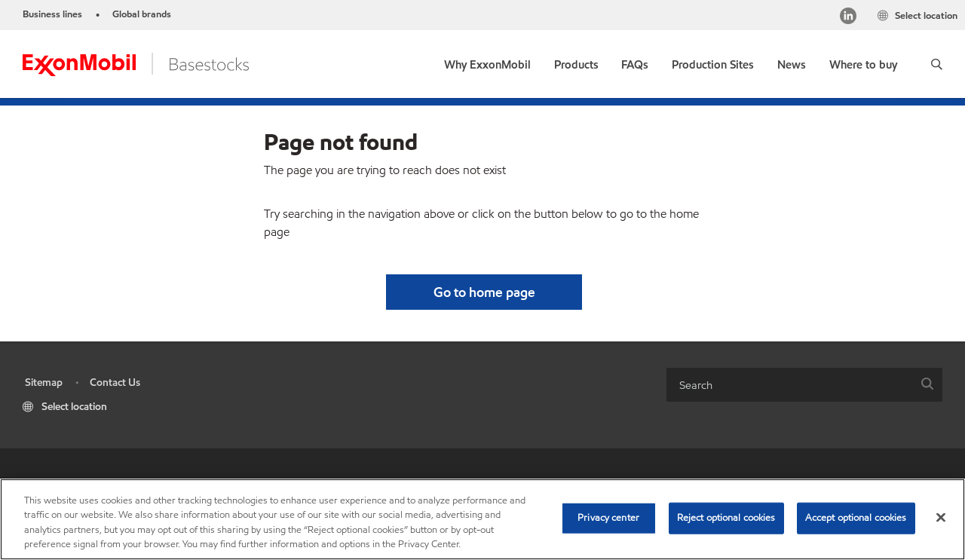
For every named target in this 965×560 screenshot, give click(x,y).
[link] (487, 61)
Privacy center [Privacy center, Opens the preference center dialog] (608, 518)
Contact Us (115, 383)
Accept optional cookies (856, 518)
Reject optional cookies (726, 518)
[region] (482, 519)
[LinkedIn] (848, 18)
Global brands (142, 14)
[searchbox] (789, 385)
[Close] (941, 517)
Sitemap (44, 383)
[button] (937, 64)
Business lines (52, 14)
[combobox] (804, 385)
